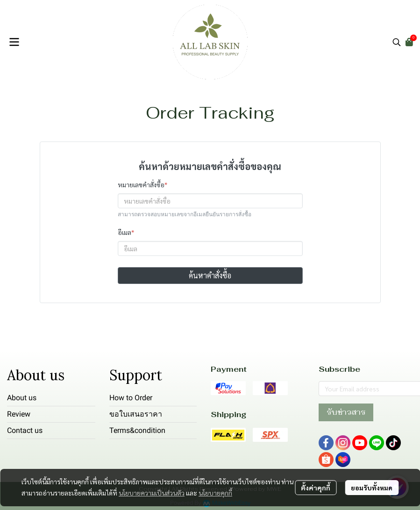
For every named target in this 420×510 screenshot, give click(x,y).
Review (19, 414)
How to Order (131, 398)
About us (22, 398)
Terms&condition (137, 430)
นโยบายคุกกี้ (215, 493)
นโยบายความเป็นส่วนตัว (152, 493)
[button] (397, 42)
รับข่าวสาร (346, 412)
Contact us (25, 430)
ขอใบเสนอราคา (136, 414)
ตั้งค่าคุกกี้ (316, 488)
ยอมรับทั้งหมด (372, 488)
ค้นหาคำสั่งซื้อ (210, 275)
